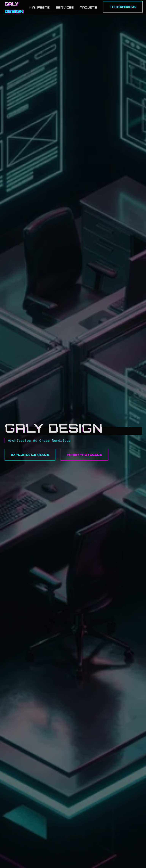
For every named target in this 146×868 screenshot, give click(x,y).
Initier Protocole (84, 455)
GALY (14, 7)
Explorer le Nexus (30, 455)
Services (65, 7)
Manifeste (40, 7)
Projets (88, 7)
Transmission (123, 7)
